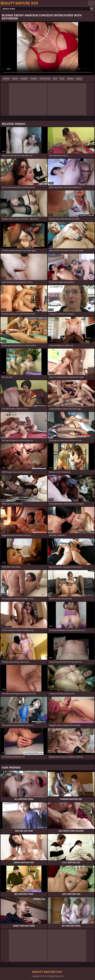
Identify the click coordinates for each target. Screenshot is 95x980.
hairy (62, 79)
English (91, 3)
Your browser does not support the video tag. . (48, 49)
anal (55, 79)
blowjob (24, 79)
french (15, 79)
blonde (70, 79)
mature (6, 79)
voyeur (79, 79)
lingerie (34, 79)
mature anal (45, 79)
